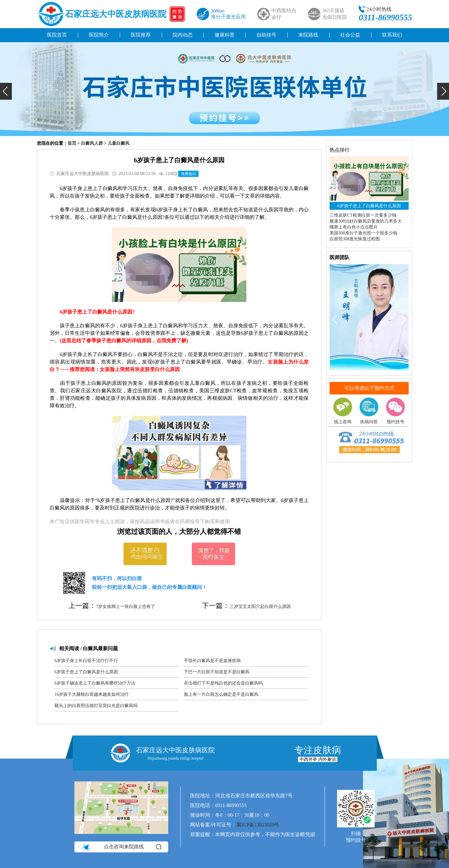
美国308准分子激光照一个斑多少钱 (363, 233)
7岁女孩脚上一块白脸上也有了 (126, 607)
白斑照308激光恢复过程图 (355, 239)
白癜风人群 (92, 143)
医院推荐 (141, 35)
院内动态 (183, 35)
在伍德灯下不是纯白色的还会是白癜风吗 (223, 683)
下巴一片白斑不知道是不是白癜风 (217, 672)
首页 (72, 143)
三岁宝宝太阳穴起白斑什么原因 (260, 607)
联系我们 (392, 35)
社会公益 (350, 35)
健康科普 (224, 35)
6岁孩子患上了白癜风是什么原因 (86, 672)
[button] (6, 91)
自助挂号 (266, 35)
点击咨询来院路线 (121, 847)
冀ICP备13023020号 (258, 825)
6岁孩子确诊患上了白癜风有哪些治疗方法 (95, 683)
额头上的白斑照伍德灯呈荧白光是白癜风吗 (96, 706)
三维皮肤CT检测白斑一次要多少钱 (363, 215)
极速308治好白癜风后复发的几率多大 (366, 221)
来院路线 (308, 35)
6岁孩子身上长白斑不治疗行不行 (86, 661)
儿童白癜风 (119, 143)
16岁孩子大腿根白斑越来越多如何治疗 (92, 694)
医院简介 (99, 35)
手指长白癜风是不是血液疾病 (212, 661)
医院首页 (57, 35)
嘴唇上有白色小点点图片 (354, 227)
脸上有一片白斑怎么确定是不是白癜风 (221, 694)
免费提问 (189, 174)
